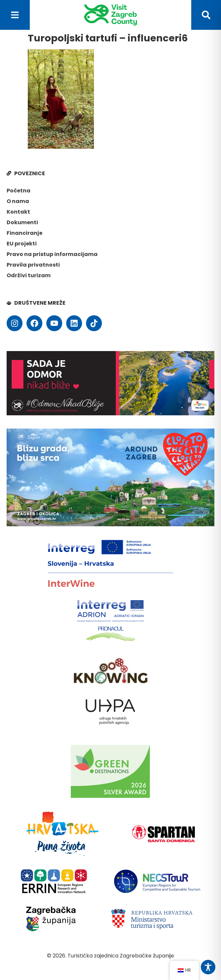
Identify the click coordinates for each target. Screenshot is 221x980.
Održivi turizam (29, 275)
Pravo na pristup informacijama (52, 254)
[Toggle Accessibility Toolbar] (208, 967)
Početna (19, 191)
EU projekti (22, 244)
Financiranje (24, 233)
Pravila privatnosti (33, 265)
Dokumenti (22, 222)
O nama (18, 201)
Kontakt (18, 212)
